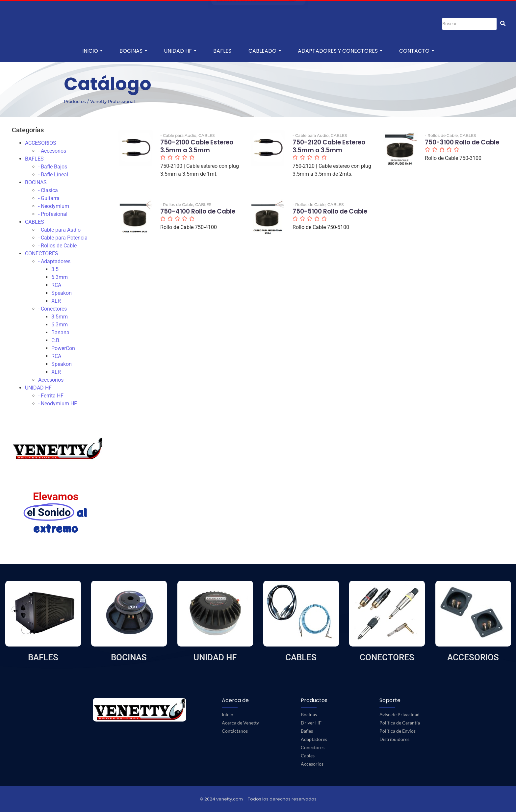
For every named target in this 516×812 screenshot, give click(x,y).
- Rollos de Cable (57, 246)
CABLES (35, 222)
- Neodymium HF (58, 404)
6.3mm (60, 277)
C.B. (56, 340)
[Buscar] (469, 24)
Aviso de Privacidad (400, 714)
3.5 (55, 269)
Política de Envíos (398, 731)
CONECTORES (42, 254)
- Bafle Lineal (53, 175)
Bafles (307, 731)
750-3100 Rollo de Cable (455, 148)
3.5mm (60, 317)
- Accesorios (52, 151)
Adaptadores (314, 739)
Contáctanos (235, 731)
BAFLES (34, 159)
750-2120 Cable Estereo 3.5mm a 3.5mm (322, 152)
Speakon (62, 293)
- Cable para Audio (59, 230)
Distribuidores (394, 739)
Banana (60, 332)
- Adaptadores (54, 261)
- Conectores (52, 309)
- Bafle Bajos (53, 167)
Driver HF (311, 723)
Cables (308, 756)
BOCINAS (36, 182)
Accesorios (51, 380)
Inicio (228, 714)
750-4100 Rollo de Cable (191, 217)
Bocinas (309, 714)
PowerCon (63, 348)
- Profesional (53, 214)
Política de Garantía (400, 723)
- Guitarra (49, 198)
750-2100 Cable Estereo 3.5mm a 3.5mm (189, 152)
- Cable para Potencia (63, 238)
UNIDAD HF (38, 388)
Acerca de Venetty (240, 723)
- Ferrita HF (51, 396)
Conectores (313, 747)
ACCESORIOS (41, 143)
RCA (56, 285)
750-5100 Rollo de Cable (323, 217)
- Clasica (48, 190)
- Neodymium (54, 206)
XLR (56, 301)
